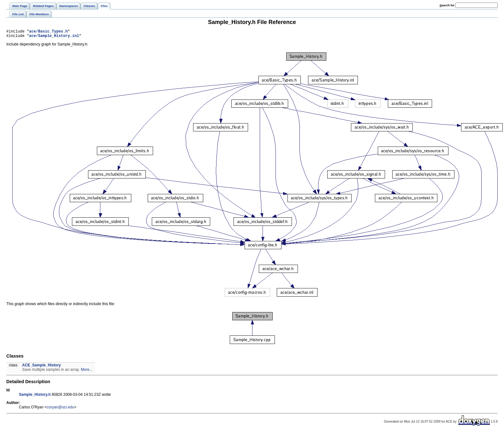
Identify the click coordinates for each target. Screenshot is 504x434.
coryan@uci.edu (60, 409)
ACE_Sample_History (42, 367)
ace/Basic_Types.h (48, 32)
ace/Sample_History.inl (54, 37)
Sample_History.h (35, 396)
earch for (447, 5)
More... (87, 371)
